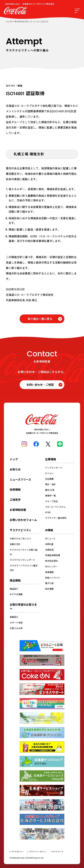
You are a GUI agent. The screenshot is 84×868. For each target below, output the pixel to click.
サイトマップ (58, 852)
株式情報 (49, 589)
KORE (48, 512)
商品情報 (15, 580)
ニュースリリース (20, 479)
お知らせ (15, 469)
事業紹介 (14, 617)
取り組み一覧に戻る (40, 319)
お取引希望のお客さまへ (23, 606)
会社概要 (49, 479)
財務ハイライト (53, 578)
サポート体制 (16, 622)
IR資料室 (49, 544)
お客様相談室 (18, 510)
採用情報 (15, 489)
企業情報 (51, 459)
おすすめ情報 (16, 594)
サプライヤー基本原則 (56, 518)
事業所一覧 (50, 495)
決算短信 (49, 550)
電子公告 (49, 583)
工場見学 (15, 500)
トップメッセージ (54, 468)
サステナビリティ (22, 22)
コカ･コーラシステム (55, 507)
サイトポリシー (18, 852)
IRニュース (50, 538)
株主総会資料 (52, 561)
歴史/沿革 (50, 490)
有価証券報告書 (53, 555)
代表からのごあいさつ (20, 538)
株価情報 (49, 572)
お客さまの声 (16, 628)
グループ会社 (51, 501)
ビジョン (49, 473)
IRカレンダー (51, 566)
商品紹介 (14, 589)
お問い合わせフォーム (23, 520)
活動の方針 (15, 544)
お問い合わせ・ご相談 (40, 385)
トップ (9, 22)
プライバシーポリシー (38, 852)
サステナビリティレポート (22, 560)
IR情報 (49, 530)
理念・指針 (50, 484)
